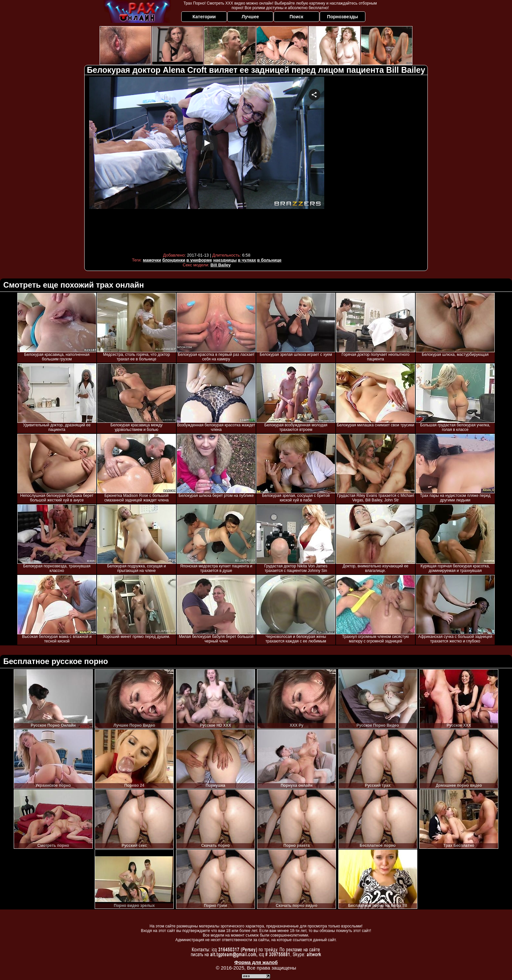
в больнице (270, 260)
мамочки (152, 260)
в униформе (199, 260)
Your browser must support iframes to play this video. (207, 163)
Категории (204, 17)
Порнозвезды (343, 17)
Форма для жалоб (256, 962)
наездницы (225, 260)
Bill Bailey (220, 265)
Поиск (296, 17)
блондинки (174, 260)
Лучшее (250, 17)
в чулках (247, 260)
